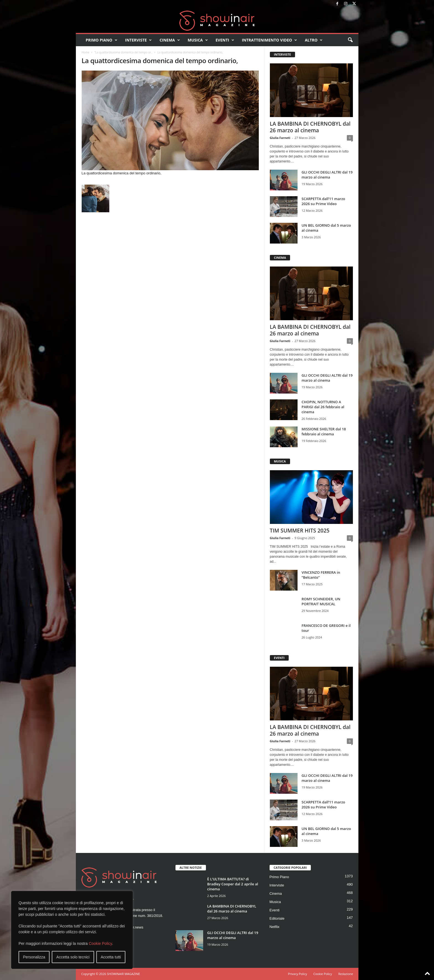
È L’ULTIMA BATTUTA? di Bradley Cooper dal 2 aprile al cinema (233, 884)
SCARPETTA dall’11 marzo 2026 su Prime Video (324, 201)
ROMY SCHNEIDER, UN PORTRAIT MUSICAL (321, 601)
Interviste (139, 40)
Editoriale (277, 918)
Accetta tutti (111, 957)
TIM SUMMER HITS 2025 (300, 531)
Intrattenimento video (270, 40)
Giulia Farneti (280, 138)
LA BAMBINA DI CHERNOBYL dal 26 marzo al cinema (310, 127)
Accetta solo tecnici (73, 957)
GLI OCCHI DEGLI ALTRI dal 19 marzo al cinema (327, 175)
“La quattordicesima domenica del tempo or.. (123, 52)
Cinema (170, 40)
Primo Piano (102, 40)
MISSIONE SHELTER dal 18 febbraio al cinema (324, 431)
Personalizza (34, 957)
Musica (198, 40)
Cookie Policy (100, 943)
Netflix (275, 927)
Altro (314, 40)
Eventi (225, 40)
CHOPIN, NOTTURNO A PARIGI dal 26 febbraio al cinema (323, 407)
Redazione (346, 974)
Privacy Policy (297, 974)
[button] (350, 40)
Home (86, 52)
